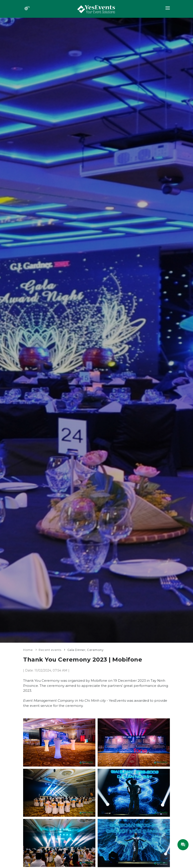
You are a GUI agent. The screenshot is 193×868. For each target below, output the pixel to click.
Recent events (50, 650)
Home (28, 650)
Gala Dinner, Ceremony (85, 650)
